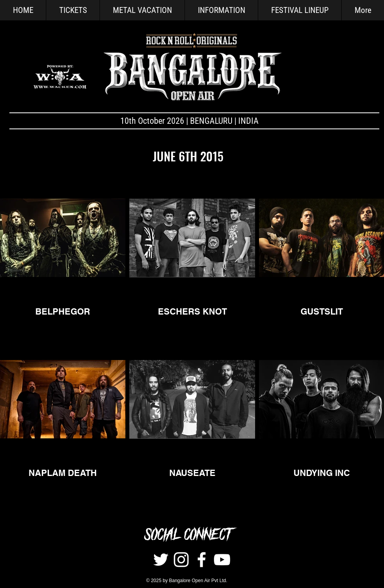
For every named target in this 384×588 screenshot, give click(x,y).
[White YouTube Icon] (222, 560)
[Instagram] (181, 560)
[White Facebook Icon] (202, 560)
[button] (221, 10)
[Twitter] (161, 560)
